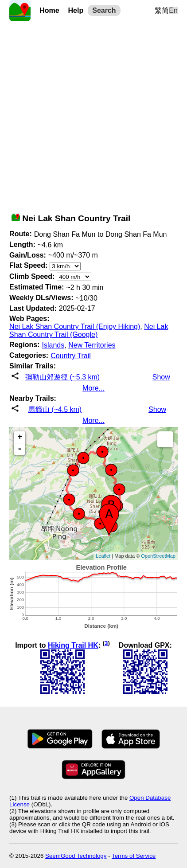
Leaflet (103, 556)
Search (104, 10)
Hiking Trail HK (73, 645)
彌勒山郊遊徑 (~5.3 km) (62, 377)
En (173, 10)
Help (76, 10)
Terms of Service (134, 856)
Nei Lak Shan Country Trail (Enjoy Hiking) (75, 326)
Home (49, 10)
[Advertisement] (93, 115)
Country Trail (71, 356)
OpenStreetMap (158, 556)
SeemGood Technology (76, 856)
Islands (53, 345)
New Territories (92, 345)
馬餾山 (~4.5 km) (55, 409)
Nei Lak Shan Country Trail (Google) (89, 330)
